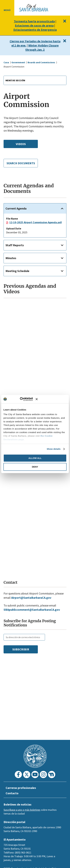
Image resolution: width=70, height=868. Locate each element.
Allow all (35, 458)
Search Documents (21, 165)
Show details (54, 449)
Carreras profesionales (22, 788)
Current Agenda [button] (17, 212)
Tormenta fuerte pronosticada (34, 21)
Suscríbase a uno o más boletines (22, 810)
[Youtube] (35, 774)
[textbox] (35, 80)
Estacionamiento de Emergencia (35, 30)
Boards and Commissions (43, 62)
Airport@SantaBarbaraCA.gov (32, 605)
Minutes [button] (11, 266)
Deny (35, 467)
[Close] (64, 21)
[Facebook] (18, 774)
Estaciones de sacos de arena (34, 25)
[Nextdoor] (52, 774)
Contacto (12, 793)
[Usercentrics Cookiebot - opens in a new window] (23, 399)
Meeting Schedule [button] (18, 278)
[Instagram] (43, 774)
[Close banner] (51, 399)
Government (19, 62)
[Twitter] (27, 774)
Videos (21, 144)
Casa (6, 62)
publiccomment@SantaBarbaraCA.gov (37, 617)
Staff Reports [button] (15, 253)
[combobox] (35, 80)
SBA (7, 617)
